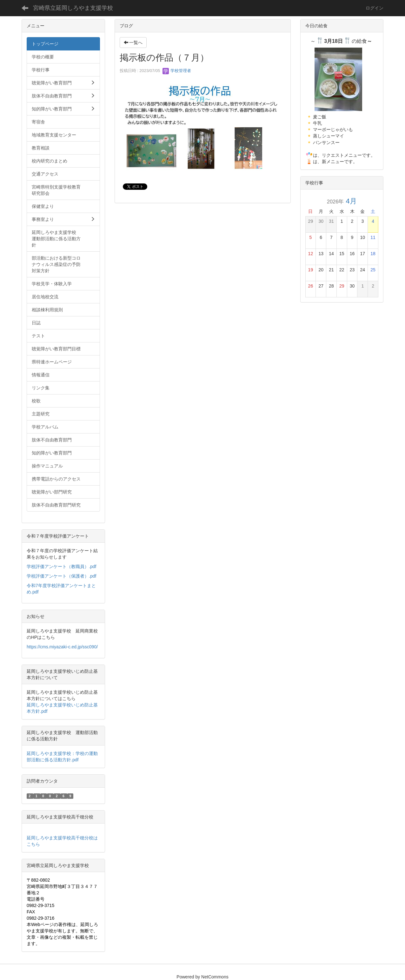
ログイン (375, 8)
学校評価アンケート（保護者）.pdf (61, 576)
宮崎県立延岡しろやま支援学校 (73, 8)
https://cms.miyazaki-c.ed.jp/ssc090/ (62, 647)
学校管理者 (177, 71)
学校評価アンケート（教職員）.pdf (61, 566)
